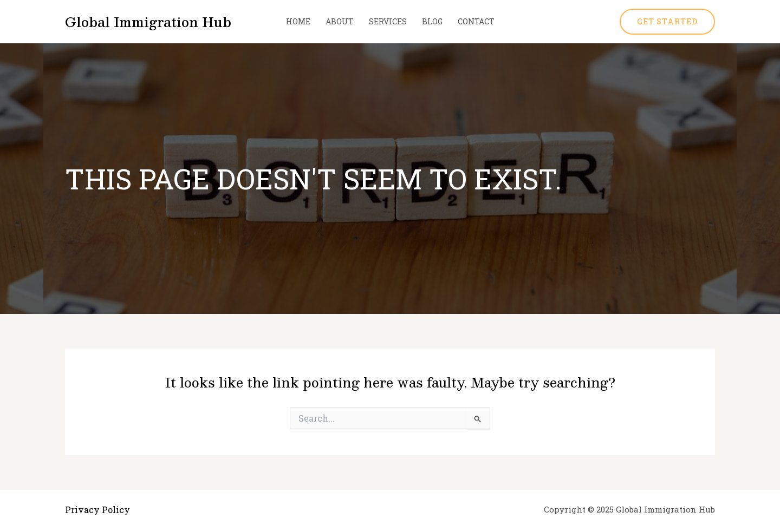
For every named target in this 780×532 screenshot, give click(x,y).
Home (298, 21)
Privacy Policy (97, 510)
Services (388, 21)
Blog (432, 21)
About (340, 21)
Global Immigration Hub (148, 22)
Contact (476, 21)
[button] (667, 22)
